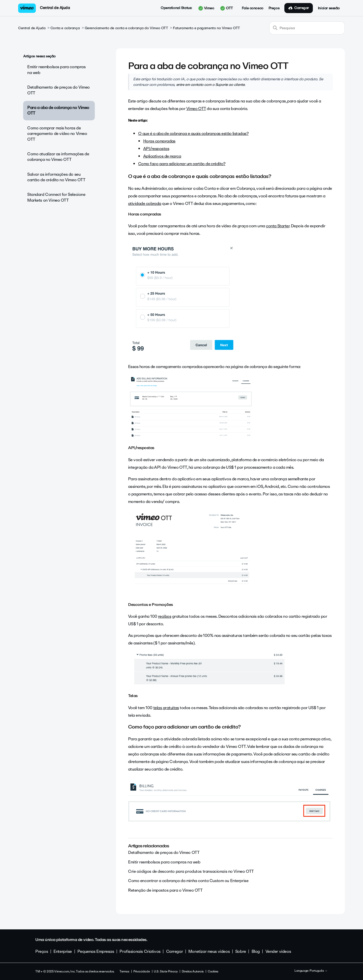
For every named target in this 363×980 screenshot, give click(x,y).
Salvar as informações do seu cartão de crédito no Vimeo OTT (56, 177)
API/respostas (156, 149)
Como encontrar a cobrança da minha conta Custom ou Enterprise (188, 881)
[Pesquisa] (307, 28)
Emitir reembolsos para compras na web (56, 70)
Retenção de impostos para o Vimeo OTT (165, 890)
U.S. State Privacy (166, 971)
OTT (226, 8)
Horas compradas (159, 141)
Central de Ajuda (55, 8)
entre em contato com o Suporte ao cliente (210, 85)
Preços (274, 8)
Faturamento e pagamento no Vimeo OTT (206, 28)
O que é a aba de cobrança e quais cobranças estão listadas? (193, 134)
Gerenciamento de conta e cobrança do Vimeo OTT (126, 28)
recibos (165, 616)
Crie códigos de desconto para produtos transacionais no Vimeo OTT (191, 871)
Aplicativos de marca (162, 156)
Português (319, 971)
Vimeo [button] (206, 8)
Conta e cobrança (65, 28)
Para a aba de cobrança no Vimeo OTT (58, 110)
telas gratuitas (166, 708)
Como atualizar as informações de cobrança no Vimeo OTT (58, 157)
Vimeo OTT (196, 109)
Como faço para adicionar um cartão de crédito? (182, 164)
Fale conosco (253, 8)
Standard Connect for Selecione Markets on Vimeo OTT (56, 197)
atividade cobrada (145, 204)
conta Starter (278, 226)
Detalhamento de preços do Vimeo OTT (58, 90)
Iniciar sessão (329, 8)
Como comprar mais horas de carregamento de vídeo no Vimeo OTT (57, 134)
